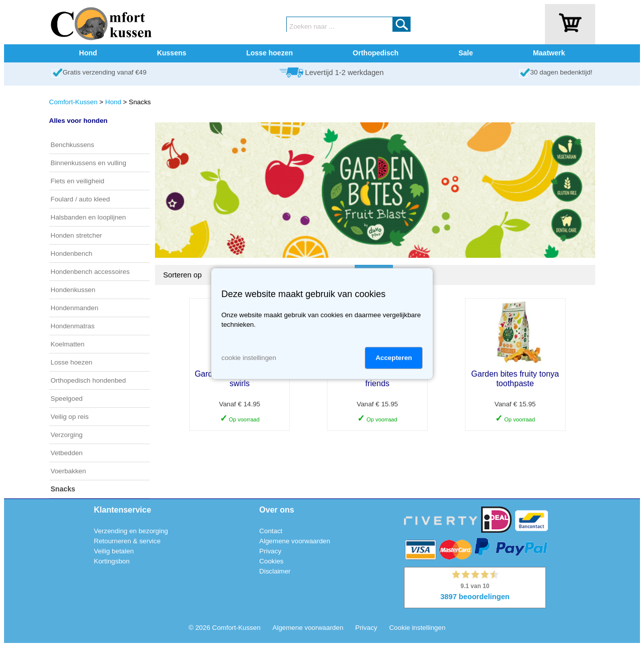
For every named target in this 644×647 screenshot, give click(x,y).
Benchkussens (73, 145)
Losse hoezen (269, 53)
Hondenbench (72, 254)
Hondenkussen (73, 290)
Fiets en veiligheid (78, 181)
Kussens (172, 53)
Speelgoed (67, 399)
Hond (88, 53)
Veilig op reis (70, 417)
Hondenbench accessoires (90, 272)
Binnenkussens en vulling (89, 163)
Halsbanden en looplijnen (89, 217)
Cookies (271, 561)
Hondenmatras (73, 326)
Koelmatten (68, 344)
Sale (466, 53)
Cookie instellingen (417, 628)
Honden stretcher (76, 235)
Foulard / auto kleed (80, 199)
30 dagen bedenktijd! (561, 72)
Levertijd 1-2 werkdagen (344, 73)
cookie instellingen (249, 358)
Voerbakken (68, 471)
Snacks (63, 489)
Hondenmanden (75, 308)
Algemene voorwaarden (295, 541)
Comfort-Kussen (73, 102)
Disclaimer (275, 571)
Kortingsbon (112, 561)
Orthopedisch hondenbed (89, 380)
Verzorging (67, 435)
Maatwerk (549, 53)
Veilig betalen (114, 551)
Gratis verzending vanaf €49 (105, 72)
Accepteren (394, 358)
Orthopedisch (376, 53)
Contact (271, 531)
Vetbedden (67, 453)
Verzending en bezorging (131, 531)
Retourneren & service (128, 541)
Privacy (270, 551)
